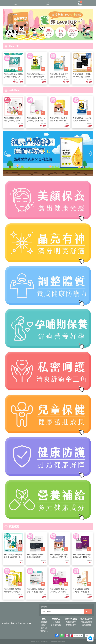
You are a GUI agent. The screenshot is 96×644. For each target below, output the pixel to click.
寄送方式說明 (71, 622)
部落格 (44, 625)
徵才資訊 (44, 631)
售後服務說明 (71, 625)
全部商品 (56, 619)
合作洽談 (44, 628)
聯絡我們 (44, 622)
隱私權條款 (86, 625)
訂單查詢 (56, 622)
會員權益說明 (86, 619)
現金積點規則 (86, 622)
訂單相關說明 (56, 625)
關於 (44, 619)
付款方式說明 (71, 619)
